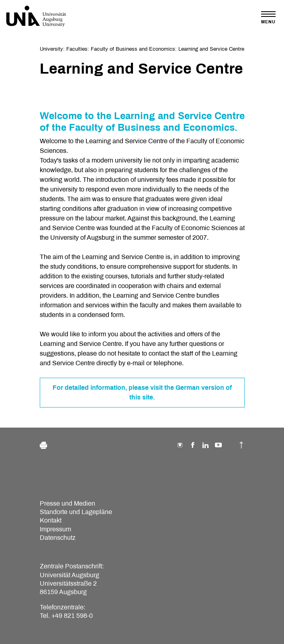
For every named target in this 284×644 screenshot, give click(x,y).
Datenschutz (58, 538)
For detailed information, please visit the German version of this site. (142, 392)
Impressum (55, 529)
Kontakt (51, 520)
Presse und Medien (67, 503)
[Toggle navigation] (268, 17)
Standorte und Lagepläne (76, 512)
